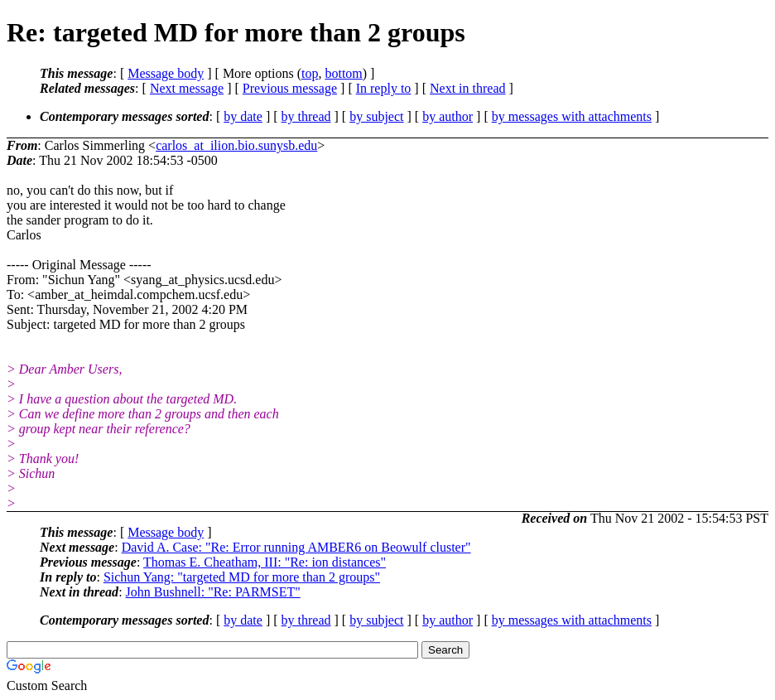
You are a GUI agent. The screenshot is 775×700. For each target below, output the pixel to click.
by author (448, 116)
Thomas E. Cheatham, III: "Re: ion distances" (265, 562)
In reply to (384, 88)
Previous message (290, 88)
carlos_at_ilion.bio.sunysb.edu (236, 145)
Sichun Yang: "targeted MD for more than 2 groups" (242, 577)
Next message (187, 88)
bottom (343, 73)
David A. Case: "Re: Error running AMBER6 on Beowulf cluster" (296, 547)
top (310, 73)
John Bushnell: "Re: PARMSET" (213, 592)
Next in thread (468, 88)
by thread (306, 116)
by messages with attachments (572, 116)
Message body (166, 73)
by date (243, 116)
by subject (376, 116)
